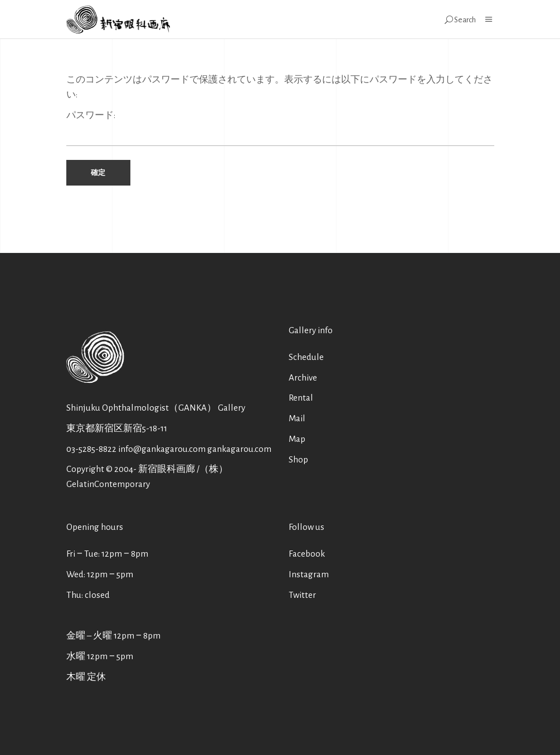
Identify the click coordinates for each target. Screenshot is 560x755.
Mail (297, 418)
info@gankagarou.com (162, 449)
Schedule (306, 357)
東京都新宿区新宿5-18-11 (117, 428)
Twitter (302, 595)
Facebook (307, 554)
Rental (301, 398)
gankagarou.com (239, 449)
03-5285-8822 (91, 449)
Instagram (309, 574)
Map (297, 439)
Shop (298, 459)
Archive (303, 377)
